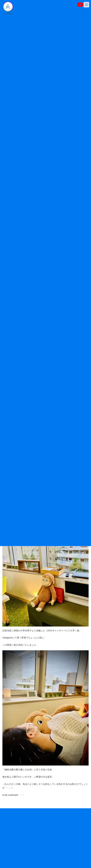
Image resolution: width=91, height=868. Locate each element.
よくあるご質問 (9, 859)
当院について (8, 824)
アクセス (6, 850)
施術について (8, 832)
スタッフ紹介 (8, 841)
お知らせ (6, 815)
